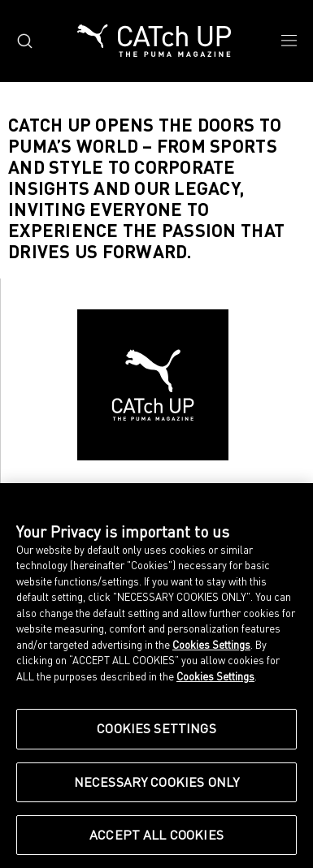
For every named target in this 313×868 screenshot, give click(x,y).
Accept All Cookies (156, 835)
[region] (156, 676)
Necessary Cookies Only (157, 782)
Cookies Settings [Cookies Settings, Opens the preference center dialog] (156, 728)
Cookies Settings (211, 645)
